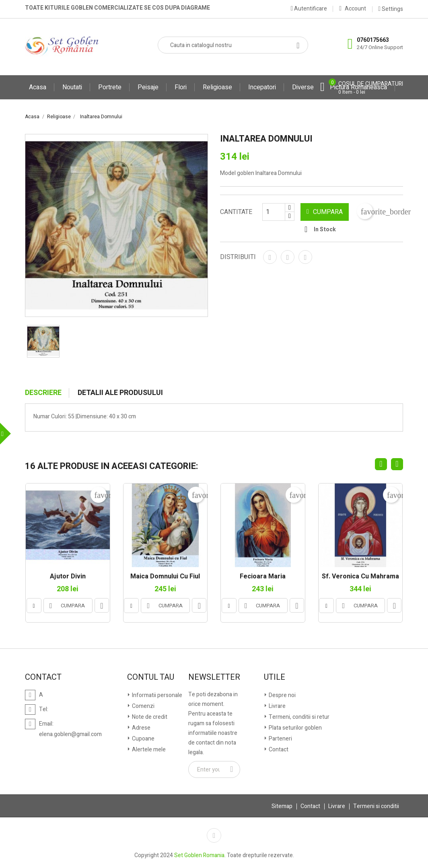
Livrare (277, 706)
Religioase (217, 87)
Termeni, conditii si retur (298, 717)
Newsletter (214, 677)
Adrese (141, 727)
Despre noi (282, 695)
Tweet (288, 257)
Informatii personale (156, 695)
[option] (43, 341)
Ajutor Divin (68, 577)
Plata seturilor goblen (295, 727)
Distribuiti (270, 257)
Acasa (38, 87)
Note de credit (149, 717)
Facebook (214, 835)
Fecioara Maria (263, 577)
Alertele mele (148, 749)
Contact (278, 749)
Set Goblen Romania (199, 855)
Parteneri (280, 738)
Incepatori (262, 87)
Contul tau (151, 677)
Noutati (72, 87)
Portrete (110, 87)
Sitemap (282, 806)
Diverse (303, 87)
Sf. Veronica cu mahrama (360, 577)
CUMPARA (325, 212)
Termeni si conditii (376, 806)
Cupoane (143, 738)
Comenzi (143, 706)
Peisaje (148, 87)
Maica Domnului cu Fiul (165, 577)
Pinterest (305, 257)
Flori (181, 87)
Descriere (43, 393)
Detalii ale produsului (120, 393)
